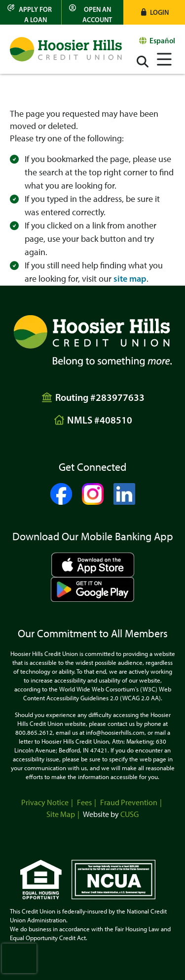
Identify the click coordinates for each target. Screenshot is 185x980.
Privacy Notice (45, 802)
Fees (84, 802)
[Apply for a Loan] (31, 12)
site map (130, 279)
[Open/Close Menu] (164, 58)
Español (162, 41)
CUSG (129, 814)
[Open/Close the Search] (143, 62)
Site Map (61, 814)
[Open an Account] (92, 12)
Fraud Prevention (129, 802)
